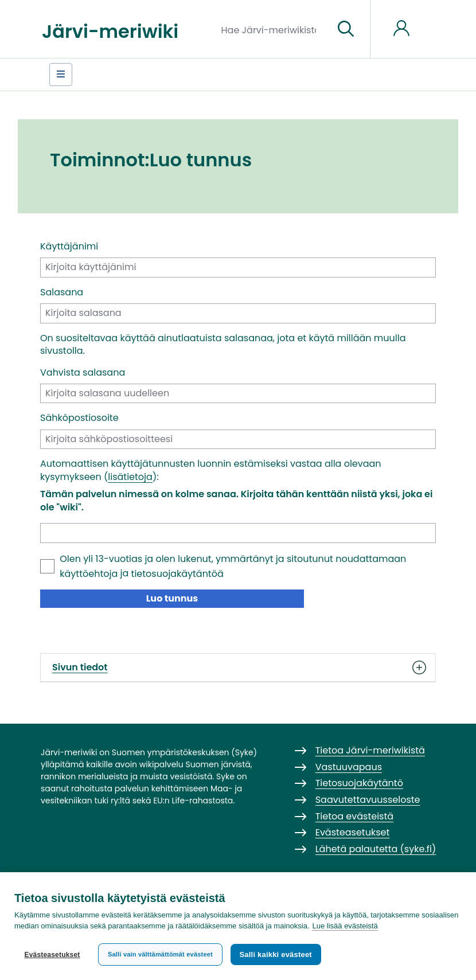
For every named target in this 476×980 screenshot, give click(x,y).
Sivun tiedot (238, 667)
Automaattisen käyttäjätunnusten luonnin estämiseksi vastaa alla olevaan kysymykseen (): (211, 470)
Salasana (62, 292)
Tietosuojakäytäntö (359, 783)
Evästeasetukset (52, 955)
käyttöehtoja (89, 574)
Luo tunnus (172, 598)
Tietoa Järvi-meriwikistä (370, 750)
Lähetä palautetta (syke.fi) (376, 849)
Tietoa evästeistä (354, 816)
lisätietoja (130, 477)
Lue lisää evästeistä (345, 926)
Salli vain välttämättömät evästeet (160, 954)
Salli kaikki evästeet (276, 954)
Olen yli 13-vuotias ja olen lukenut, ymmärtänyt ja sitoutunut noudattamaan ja (233, 566)
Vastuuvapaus (349, 767)
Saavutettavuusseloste (368, 800)
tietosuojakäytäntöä (177, 574)
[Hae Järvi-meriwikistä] (273, 29)
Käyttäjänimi (69, 247)
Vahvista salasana (83, 373)
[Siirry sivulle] (346, 29)
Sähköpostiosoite (79, 418)
